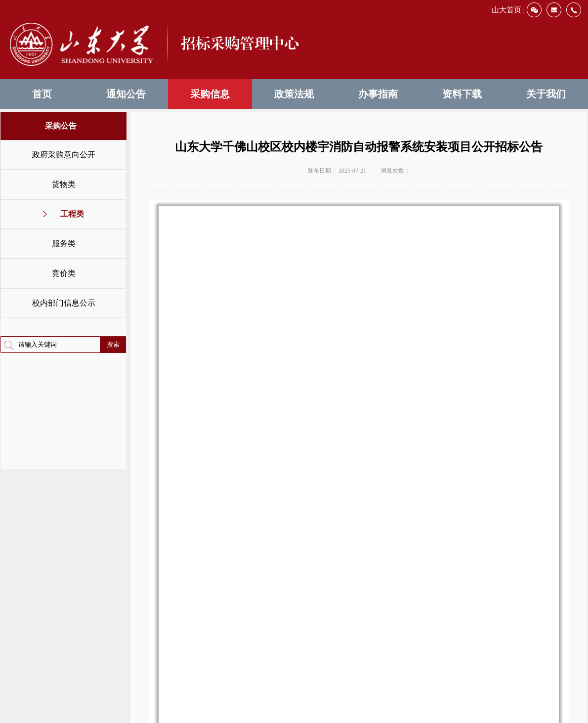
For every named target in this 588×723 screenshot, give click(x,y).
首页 (42, 94)
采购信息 (210, 94)
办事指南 (378, 94)
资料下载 (462, 94)
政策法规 (294, 94)
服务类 (64, 244)
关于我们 (546, 94)
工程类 (72, 214)
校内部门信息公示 (64, 303)
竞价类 (64, 273)
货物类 (64, 184)
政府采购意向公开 (64, 155)
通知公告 (126, 94)
